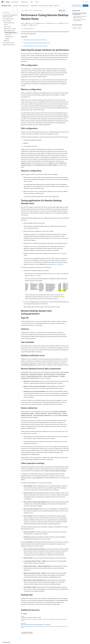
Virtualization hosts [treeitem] (9, 37)
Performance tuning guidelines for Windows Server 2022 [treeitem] (10, 16)
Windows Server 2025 (32, 23)
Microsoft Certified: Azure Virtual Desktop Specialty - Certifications (36, 625)
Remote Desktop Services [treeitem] (11, 33)
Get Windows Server (77, 6)
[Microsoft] (3, 2)
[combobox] (10, 12)
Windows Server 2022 (43, 23)
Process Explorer (37, 276)
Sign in (87, 2)
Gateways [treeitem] (7, 39)
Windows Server (28, 10)
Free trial (86, 6)
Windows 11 (27, 25)
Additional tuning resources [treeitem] (9, 45)
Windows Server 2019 (55, 23)
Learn (22, 10)
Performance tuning (38, 10)
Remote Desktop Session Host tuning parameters (36, 46)
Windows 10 (34, 25)
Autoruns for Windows (58, 264)
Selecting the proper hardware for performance (35, 40)
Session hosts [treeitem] (8, 35)
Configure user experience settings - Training (31, 617)
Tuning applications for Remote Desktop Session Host (37, 43)
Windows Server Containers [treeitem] (10, 29)
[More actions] (68, 11)
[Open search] (83, 2)
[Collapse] (17, 9)
